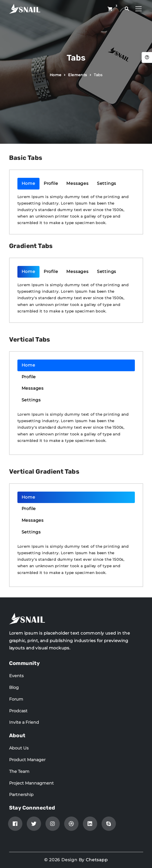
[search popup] (127, 9)
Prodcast (18, 711)
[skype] (109, 824)
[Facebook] (15, 824)
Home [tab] (28, 183)
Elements (77, 75)
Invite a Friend (24, 722)
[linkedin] (90, 824)
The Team (19, 771)
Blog (14, 687)
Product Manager (27, 760)
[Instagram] (53, 824)
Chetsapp (97, 860)
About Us (19, 748)
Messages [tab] (77, 183)
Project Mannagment (31, 783)
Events (16, 676)
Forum (16, 699)
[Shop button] (110, 9)
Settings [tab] (107, 183)
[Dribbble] (71, 824)
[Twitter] (34, 824)
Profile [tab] (51, 183)
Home (56, 75)
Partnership (21, 795)
